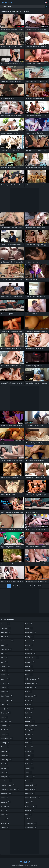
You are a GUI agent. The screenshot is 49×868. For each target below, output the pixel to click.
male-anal (31, 654)
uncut (29, 781)
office (29, 675)
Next (40, 586)
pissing (30, 709)
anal (5, 637)
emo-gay (6, 713)
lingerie (30, 641)
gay (4, 764)
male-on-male (32, 658)
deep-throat (7, 696)
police (29, 713)
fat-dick (5, 747)
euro (4, 717)
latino (29, 628)
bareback (6, 649)
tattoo (29, 764)
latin (29, 624)
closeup (5, 683)
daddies (5, 687)
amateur (6, 628)
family (5, 734)
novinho (30, 670)
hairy (5, 772)
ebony (4, 709)
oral (29, 692)
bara (4, 645)
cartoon (5, 666)
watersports (31, 806)
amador (5, 624)
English (46, 2)
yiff (28, 819)
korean (5, 827)
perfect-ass (31, 696)
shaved (29, 747)
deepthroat (7, 700)
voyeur (29, 802)
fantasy (5, 743)
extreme (6, 726)
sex (29, 738)
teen (29, 772)
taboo (29, 760)
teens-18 (30, 777)
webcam (30, 810)
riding (29, 734)
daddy (5, 692)
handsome (6, 781)
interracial (6, 793)
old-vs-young (31, 683)
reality (29, 730)
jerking (5, 806)
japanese (6, 802)
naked (29, 666)
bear (4, 662)
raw (29, 717)
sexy (29, 743)
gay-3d (5, 768)
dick (4, 704)
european (6, 721)
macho (29, 645)
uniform (30, 793)
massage (30, 662)
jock (4, 810)
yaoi (29, 815)
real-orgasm (31, 726)
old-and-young (32, 679)
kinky (5, 819)
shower (30, 755)
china (5, 670)
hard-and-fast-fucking (10, 789)
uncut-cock (31, 785)
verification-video (33, 798)
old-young (31, 687)
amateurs (6, 632)
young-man (31, 823)
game (5, 755)
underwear (31, 789)
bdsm (5, 658)
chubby (5, 679)
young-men (31, 827)
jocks (4, 815)
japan (5, 798)
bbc (4, 654)
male (29, 649)
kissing (5, 823)
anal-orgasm (7, 641)
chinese (5, 675)
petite (29, 700)
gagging (5, 751)
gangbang (6, 760)
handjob (6, 777)
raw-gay (30, 721)
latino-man (31, 632)
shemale (30, 751)
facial (5, 730)
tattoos (30, 768)
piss (28, 704)
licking (30, 637)
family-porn (7, 738)
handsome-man (8, 785)
